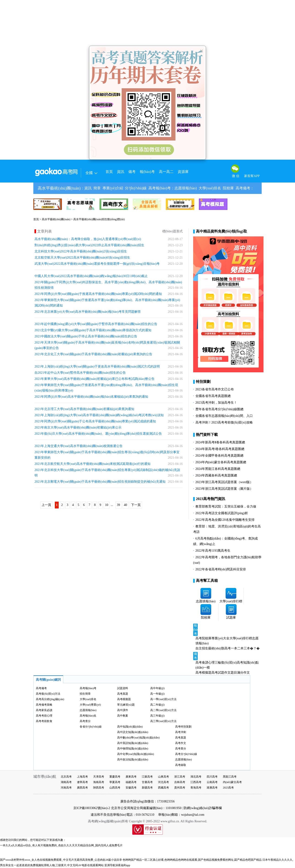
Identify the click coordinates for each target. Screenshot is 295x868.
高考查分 (85, 721)
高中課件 (123, 710)
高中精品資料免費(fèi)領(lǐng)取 (221, 231)
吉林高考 (180, 782)
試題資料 (123, 688)
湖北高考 (196, 777)
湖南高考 (66, 782)
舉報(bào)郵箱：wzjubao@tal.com (181, 815)
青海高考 (196, 788)
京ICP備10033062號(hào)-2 (92, 808)
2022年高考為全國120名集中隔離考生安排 (225, 520)
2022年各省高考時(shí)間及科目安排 (221, 569)
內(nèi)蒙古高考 (232, 782)
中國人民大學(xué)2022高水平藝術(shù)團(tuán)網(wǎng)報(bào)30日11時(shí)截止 (91, 276)
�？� (255, 648)
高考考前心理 (44, 716)
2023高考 (228, 788)
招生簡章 (85, 694)
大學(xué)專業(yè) (90, 705)
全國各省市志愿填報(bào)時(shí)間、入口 (224, 416)
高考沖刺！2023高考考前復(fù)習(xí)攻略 (224, 422)
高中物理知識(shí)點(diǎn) (133, 749)
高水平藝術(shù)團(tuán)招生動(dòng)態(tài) (99, 219)
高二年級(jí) (157, 705)
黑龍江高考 (230, 777)
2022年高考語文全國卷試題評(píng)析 (222, 513)
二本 (240, 648)
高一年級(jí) (157, 694)
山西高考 (115, 788)
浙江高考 (180, 777)
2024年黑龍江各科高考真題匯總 (218, 469)
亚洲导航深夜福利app (117, 865)
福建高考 (131, 782)
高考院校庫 (203, 638)
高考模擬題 (203, 673)
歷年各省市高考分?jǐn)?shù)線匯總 (219, 409)
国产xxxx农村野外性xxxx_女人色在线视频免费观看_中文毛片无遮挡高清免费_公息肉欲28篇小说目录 (61, 860)
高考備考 (243, 188)
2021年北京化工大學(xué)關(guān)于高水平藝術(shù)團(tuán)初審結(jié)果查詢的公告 (93, 354)
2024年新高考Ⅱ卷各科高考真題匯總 (220, 442)
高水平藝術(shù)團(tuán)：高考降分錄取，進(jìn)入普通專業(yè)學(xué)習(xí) (88, 239)
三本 (247, 648)
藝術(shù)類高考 (220, 648)
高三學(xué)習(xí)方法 (163, 721)
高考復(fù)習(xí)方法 (48, 694)
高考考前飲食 (44, 721)
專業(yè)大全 (220, 638)
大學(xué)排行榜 (231, 601)
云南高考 (212, 782)
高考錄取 (181, 765)
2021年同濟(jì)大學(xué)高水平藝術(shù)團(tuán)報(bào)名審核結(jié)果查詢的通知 (91, 397)
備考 (132, 172)
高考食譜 (202, 663)
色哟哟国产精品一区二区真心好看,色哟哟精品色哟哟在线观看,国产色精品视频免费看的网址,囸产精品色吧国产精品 (192, 860)
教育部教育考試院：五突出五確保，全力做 (226, 507)
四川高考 (212, 777)
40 (126, 505)
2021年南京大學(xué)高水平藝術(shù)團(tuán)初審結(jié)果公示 (78, 427)
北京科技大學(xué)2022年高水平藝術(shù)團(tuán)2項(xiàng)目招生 (81, 251)
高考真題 (123, 694)
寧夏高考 (115, 782)
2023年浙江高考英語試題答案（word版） (224, 482)
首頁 (109, 172)
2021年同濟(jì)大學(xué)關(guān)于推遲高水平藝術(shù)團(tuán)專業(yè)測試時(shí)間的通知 (98, 294)
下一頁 (136, 505)
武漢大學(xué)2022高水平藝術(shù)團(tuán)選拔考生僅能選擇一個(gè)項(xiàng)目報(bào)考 (97, 264)
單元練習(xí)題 (126, 705)
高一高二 (166, 172)
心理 (211, 663)
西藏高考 (163, 788)
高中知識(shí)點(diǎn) (130, 727)
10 (107, 505)
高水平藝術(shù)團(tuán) (59, 188)
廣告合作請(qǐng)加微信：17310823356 (147, 801)
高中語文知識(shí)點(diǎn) (133, 732)
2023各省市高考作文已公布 (215, 389)
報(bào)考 (147, 172)
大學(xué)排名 (210, 188)
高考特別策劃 (183, 727)
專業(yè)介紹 (113, 188)
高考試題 (218, 673)
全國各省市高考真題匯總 (213, 396)
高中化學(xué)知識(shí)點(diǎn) (136, 754)
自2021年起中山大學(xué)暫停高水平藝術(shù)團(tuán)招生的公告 (80, 373)
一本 (234, 648)
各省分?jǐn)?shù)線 (91, 727)
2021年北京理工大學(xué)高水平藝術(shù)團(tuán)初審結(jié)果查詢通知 (84, 409)
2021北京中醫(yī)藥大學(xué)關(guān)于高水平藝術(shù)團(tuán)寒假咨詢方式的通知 (93, 330)
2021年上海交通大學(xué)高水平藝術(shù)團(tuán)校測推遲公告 (79, 446)
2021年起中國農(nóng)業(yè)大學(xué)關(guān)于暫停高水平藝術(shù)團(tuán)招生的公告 (96, 324)
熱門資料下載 (207, 435)
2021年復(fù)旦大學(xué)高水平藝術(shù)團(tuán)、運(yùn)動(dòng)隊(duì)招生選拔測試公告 (98, 434)
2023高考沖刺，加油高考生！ (216, 403)
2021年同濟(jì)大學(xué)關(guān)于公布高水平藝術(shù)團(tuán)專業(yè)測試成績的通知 (95, 421)
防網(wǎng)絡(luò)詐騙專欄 (203, 808)
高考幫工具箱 (207, 581)
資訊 (121, 172)
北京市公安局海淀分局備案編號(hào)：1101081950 (146, 808)
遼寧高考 (82, 782)
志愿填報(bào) (186, 188)
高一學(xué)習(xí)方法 (163, 699)
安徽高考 (131, 788)
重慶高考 (115, 777)
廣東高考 (131, 777)
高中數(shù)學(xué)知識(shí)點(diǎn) (138, 738)
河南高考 (66, 788)
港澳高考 (212, 788)
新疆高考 (147, 788)
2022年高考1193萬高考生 (213, 551)
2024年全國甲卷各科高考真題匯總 (219, 456)
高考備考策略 (44, 705)
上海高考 (82, 777)
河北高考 (163, 782)
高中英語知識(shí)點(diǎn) (133, 743)
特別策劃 (203, 382)
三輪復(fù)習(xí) (226, 663)
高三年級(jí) (157, 716)
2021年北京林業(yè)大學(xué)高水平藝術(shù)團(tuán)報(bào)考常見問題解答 (88, 312)
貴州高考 (180, 788)
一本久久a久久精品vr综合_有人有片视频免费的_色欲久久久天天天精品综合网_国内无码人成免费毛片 (61, 845)
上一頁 (46, 505)
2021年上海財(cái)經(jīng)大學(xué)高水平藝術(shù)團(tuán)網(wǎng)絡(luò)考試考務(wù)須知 (99, 415)
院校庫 (228, 188)
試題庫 (231, 618)
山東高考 (163, 777)
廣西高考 (82, 788)
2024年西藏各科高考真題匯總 (216, 475)
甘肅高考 (147, 782)
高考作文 (181, 743)
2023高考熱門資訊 (211, 499)
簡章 (97, 188)
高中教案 (123, 716)
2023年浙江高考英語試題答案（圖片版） (224, 489)
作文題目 (231, 673)
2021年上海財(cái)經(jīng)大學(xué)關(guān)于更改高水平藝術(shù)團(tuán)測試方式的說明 (97, 367)
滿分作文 (243, 673)
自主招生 (202, 648)
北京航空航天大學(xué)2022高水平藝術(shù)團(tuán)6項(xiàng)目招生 (82, 258)
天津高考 (99, 777)
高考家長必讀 (44, 710)
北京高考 (66, 777)
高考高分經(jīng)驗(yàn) (50, 699)
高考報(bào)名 (88, 716)
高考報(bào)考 (160, 188)
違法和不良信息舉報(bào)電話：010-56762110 (122, 815)
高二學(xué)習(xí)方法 (163, 710)
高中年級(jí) (157, 688)
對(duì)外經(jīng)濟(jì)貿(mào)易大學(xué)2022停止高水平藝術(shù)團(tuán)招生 (89, 245)
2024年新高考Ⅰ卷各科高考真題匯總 (220, 449)
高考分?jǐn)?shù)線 (186, 754)
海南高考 (99, 782)
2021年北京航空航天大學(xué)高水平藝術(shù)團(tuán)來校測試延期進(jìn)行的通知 (92, 464)
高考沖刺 (181, 732)
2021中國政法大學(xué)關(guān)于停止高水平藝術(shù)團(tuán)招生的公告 (86, 336)
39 (119, 505)
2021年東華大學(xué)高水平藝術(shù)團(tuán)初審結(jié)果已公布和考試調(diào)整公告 (95, 379)
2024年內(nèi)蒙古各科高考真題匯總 (221, 462)
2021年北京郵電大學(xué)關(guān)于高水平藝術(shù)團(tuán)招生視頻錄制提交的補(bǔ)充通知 (100, 482)
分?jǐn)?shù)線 (136, 188)
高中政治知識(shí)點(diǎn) (133, 759)
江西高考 (196, 782)
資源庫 (183, 172)
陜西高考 (99, 788)
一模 (207, 668)
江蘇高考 (147, 777)
